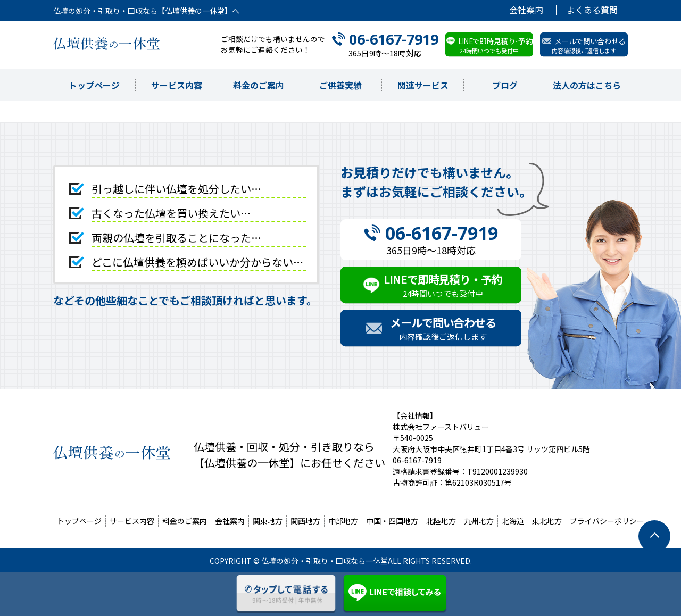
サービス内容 (177, 85)
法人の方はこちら (587, 85)
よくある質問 (592, 10)
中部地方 (343, 521)
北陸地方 (441, 521)
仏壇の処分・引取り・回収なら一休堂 (325, 561)
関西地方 (305, 521)
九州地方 (479, 521)
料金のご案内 (259, 85)
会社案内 (526, 10)
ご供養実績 (340, 85)
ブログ (505, 85)
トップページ (94, 85)
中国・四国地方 (392, 521)
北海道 (513, 521)
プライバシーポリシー (607, 521)
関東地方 (268, 521)
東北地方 (547, 521)
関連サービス (423, 85)
